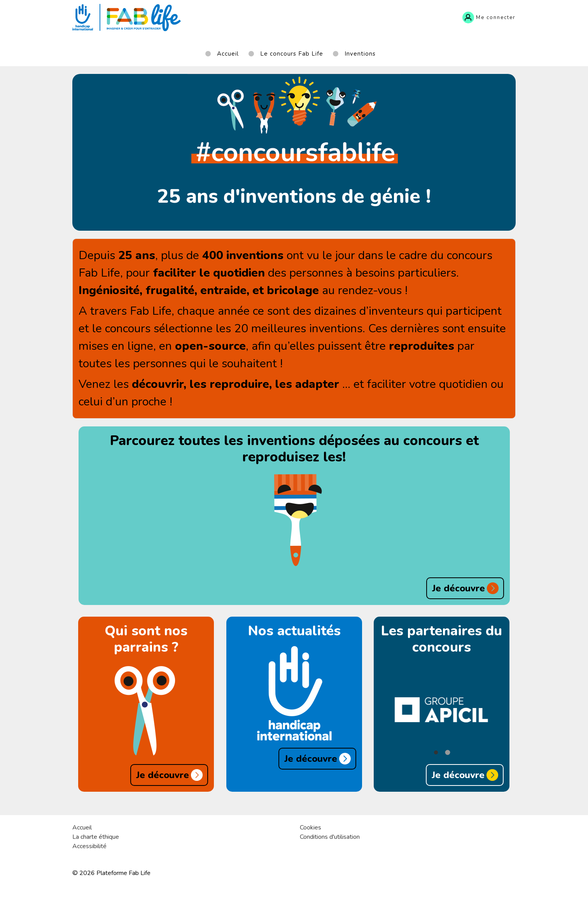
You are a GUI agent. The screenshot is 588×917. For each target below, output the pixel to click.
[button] (436, 752)
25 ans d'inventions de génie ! (294, 196)
